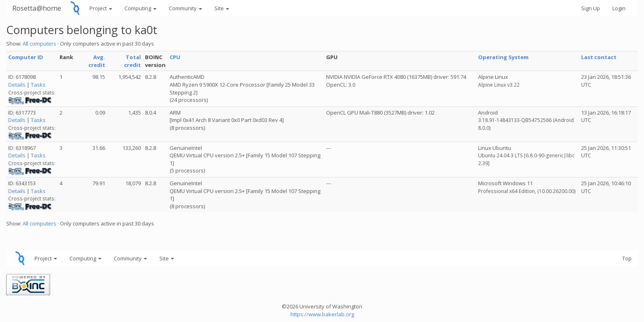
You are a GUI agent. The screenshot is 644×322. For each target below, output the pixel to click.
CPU (175, 57)
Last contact (599, 57)
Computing (140, 8)
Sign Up (591, 8)
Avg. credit (97, 61)
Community (185, 8)
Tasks (38, 85)
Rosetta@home (37, 8)
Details (17, 85)
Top (627, 258)
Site (222, 8)
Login (619, 8)
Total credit (132, 61)
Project (101, 8)
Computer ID (26, 57)
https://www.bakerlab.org (322, 314)
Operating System (503, 57)
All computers (39, 44)
